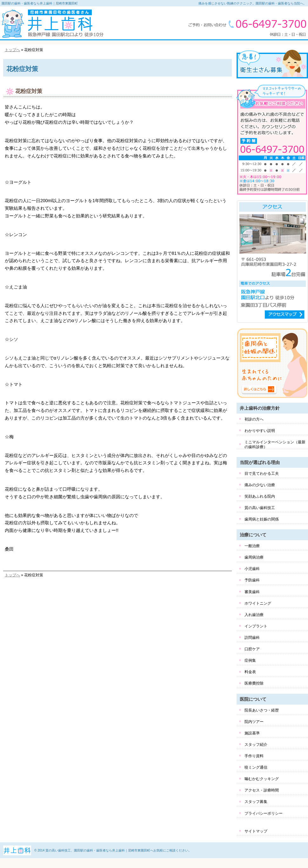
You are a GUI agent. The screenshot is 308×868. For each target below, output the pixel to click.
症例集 (250, 660)
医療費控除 (254, 683)
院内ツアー (254, 722)
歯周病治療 (254, 557)
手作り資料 (254, 756)
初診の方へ (254, 419)
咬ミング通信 (256, 767)
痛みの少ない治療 (260, 485)
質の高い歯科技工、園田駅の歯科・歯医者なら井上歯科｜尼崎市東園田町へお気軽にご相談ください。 (118, 850)
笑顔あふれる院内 (260, 496)
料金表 (250, 672)
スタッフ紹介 (256, 745)
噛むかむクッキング (262, 779)
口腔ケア (252, 649)
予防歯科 (252, 580)
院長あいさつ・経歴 (262, 710)
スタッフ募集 (256, 802)
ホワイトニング (258, 603)
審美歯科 (252, 592)
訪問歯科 (252, 638)
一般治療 (252, 546)
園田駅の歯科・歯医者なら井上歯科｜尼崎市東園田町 (40, 3)
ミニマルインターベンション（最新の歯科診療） (275, 444)
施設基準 (252, 733)
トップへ (12, 50)
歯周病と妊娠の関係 (262, 519)
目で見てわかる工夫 (262, 474)
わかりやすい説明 (260, 431)
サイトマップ (256, 831)
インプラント (256, 626)
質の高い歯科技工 (260, 508)
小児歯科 (252, 569)
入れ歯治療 (254, 615)
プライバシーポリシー (264, 813)
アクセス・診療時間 (262, 790)
